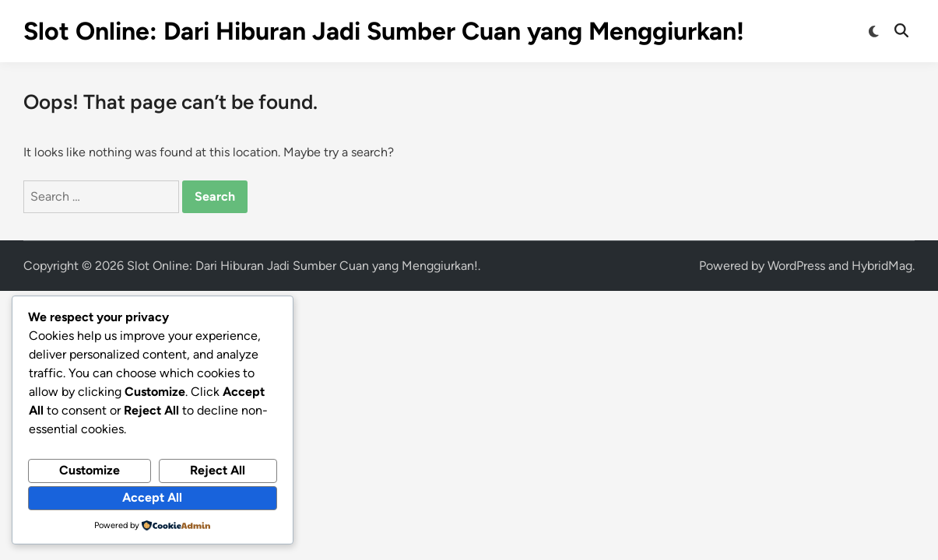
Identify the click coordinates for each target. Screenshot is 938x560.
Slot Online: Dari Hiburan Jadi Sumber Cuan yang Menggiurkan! (384, 31)
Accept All (152, 497)
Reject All (218, 470)
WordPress (796, 266)
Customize (90, 470)
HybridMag (882, 266)
